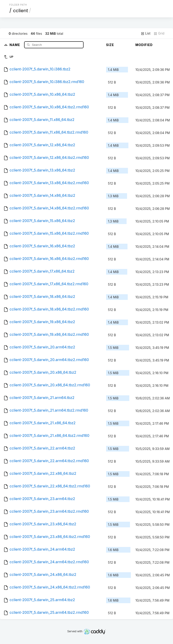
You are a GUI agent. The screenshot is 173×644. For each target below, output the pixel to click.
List (146, 33)
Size (110, 45)
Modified (144, 45)
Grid (159, 33)
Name (15, 45)
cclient (21, 11)
